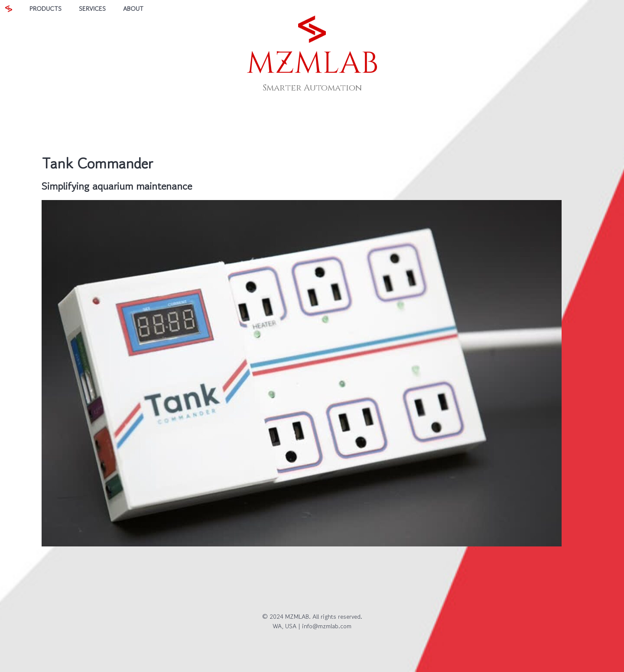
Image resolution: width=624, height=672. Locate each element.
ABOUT (133, 8)
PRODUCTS (45, 8)
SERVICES (92, 8)
